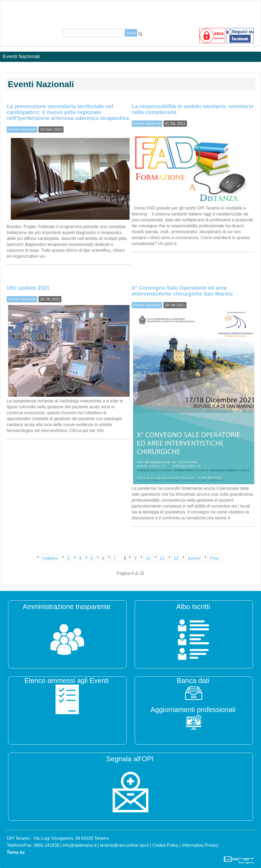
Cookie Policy (165, 845)
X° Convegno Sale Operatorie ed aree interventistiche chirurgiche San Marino (182, 291)
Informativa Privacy (200, 845)
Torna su (16, 852)
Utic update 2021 (28, 288)
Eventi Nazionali (22, 129)
